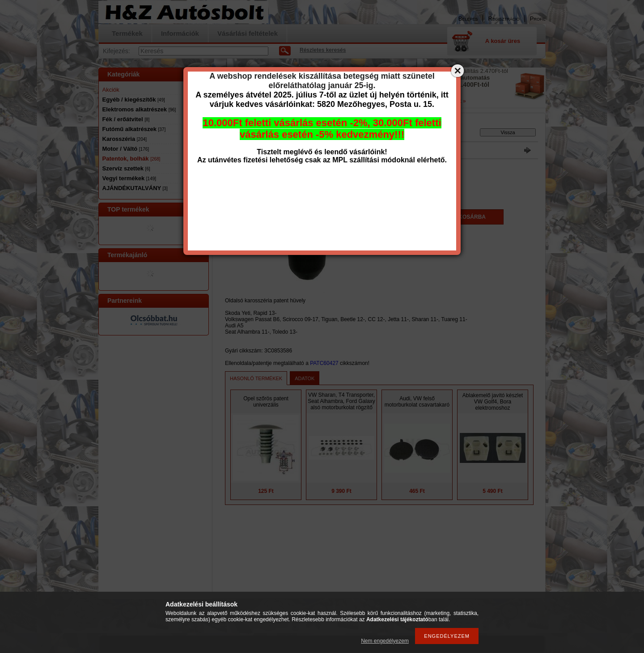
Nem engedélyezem (385, 641)
